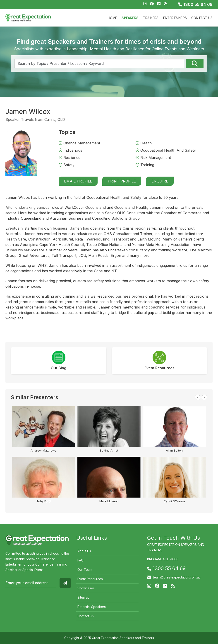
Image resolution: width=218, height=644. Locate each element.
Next (204, 397)
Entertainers (175, 18)
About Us (84, 551)
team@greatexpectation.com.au (177, 577)
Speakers (130, 18)
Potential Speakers (92, 607)
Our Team (85, 570)
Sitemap (83, 597)
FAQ (80, 560)
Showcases (86, 588)
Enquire (160, 181)
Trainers (151, 18)
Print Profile (122, 181)
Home (113, 18)
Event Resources (90, 579)
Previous (198, 397)
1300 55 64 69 (195, 4)
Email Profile (78, 181)
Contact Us (202, 18)
